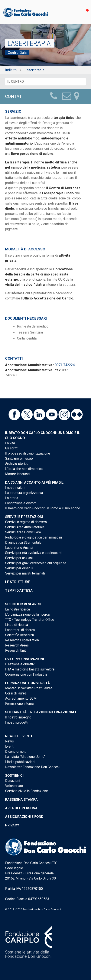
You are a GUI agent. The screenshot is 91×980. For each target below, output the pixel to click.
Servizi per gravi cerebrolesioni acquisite (36, 563)
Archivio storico (17, 464)
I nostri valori (15, 488)
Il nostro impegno (18, 717)
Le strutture (17, 582)
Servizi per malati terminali (25, 573)
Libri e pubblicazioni (20, 762)
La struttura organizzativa (24, 493)
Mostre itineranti (17, 474)
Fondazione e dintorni (21, 503)
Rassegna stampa (21, 800)
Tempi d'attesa (19, 590)
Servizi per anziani (19, 558)
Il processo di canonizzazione (28, 453)
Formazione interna (19, 704)
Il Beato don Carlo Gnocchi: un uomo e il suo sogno (43, 508)
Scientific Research (23, 604)
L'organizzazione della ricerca (27, 614)
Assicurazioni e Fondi (25, 817)
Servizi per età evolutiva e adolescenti (34, 553)
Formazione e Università (27, 683)
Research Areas (17, 645)
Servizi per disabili (19, 568)
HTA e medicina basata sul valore (30, 669)
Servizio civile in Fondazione (27, 791)
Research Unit (15, 650)
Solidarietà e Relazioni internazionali (40, 712)
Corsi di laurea (16, 693)
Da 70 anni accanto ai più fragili (35, 483)
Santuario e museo (19, 459)
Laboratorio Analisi (19, 548)
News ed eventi (19, 736)
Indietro (11, 70)
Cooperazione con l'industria (26, 674)
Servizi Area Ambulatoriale (25, 527)
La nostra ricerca (17, 609)
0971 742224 (65, 365)
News (9, 741)
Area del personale (23, 808)
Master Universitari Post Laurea (29, 688)
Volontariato (14, 786)
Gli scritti (12, 448)
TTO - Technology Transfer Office (30, 620)
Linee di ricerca (17, 625)
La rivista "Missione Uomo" (25, 757)
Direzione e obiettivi (20, 664)
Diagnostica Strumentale (23, 542)
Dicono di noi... (16, 752)
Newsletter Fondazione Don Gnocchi (32, 767)
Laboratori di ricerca (20, 630)
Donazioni (13, 781)
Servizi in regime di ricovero (26, 522)
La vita (10, 443)
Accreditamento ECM (21, 698)
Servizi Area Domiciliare (23, 532)
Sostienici (14, 776)
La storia (12, 498)
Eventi (10, 746)
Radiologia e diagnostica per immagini (33, 537)
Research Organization (22, 640)
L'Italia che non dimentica (24, 469)
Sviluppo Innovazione (25, 659)
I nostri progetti (17, 722)
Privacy (12, 825)
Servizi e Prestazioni (24, 517)
